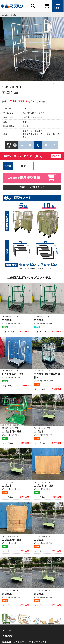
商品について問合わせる (32, 188)
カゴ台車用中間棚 (12, 432)
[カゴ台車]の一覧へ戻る (9, 15)
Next (57, 49)
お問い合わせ (9, 638)
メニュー (7, 632)
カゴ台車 (7, 320)
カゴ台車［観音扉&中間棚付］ (47, 376)
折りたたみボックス (13, 375)
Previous (7, 49)
